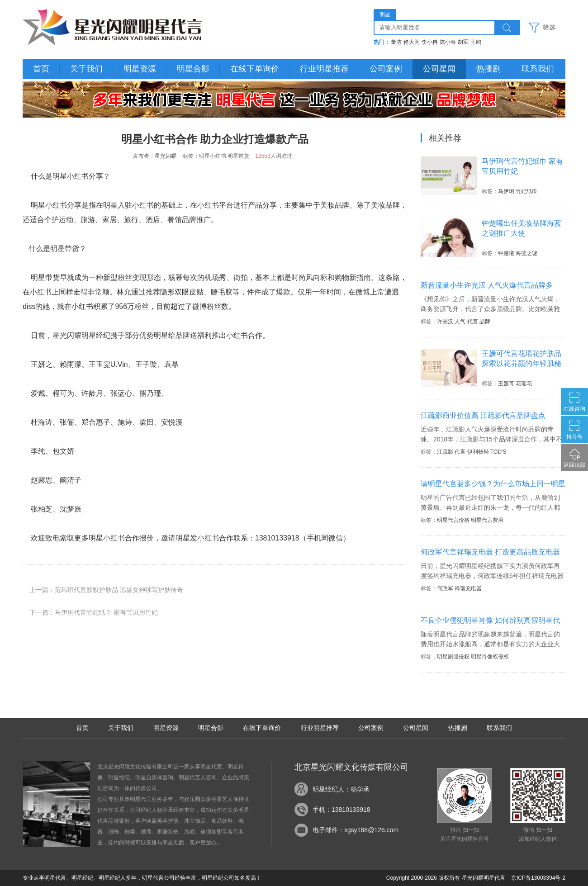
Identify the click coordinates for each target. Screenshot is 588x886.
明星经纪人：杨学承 (341, 789)
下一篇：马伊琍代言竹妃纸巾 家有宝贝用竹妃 (94, 612)
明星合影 (193, 69)
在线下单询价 (255, 69)
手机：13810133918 (341, 810)
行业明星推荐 (324, 69)
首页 (41, 69)
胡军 (463, 42)
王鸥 (476, 42)
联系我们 (538, 69)
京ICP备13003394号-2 (538, 878)
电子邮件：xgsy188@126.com (356, 830)
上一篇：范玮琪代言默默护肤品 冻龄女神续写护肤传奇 (106, 590)
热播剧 (488, 69)
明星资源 (140, 69)
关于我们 (86, 69)
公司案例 (386, 69)
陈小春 (448, 42)
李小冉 (430, 42)
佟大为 (412, 42)
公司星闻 (439, 69)
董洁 (396, 42)
